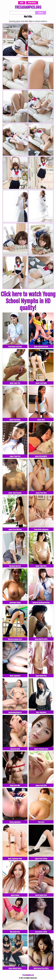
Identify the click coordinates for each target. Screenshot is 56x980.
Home (22, 3)
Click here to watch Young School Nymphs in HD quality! (28, 301)
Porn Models (32, 3)
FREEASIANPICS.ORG (28, 8)
